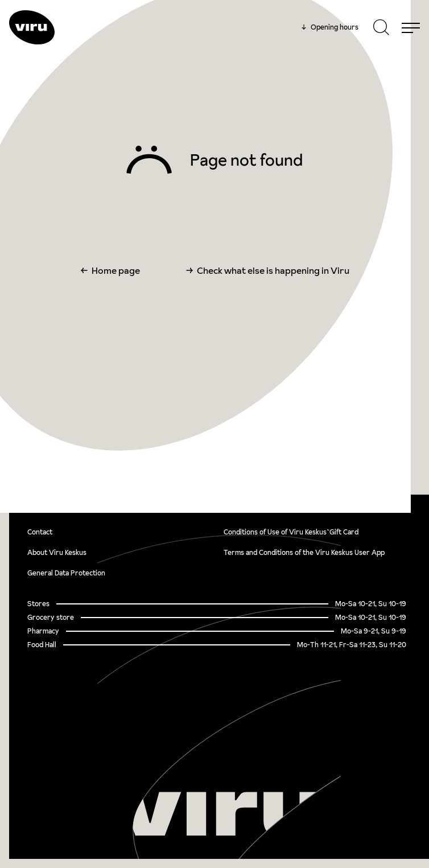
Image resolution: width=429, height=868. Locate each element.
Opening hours (330, 27)
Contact (40, 532)
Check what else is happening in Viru (273, 270)
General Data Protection (66, 573)
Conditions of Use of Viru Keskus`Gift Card (291, 532)
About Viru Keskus (57, 552)
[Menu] (411, 27)
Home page (116, 270)
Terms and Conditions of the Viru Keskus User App (304, 552)
